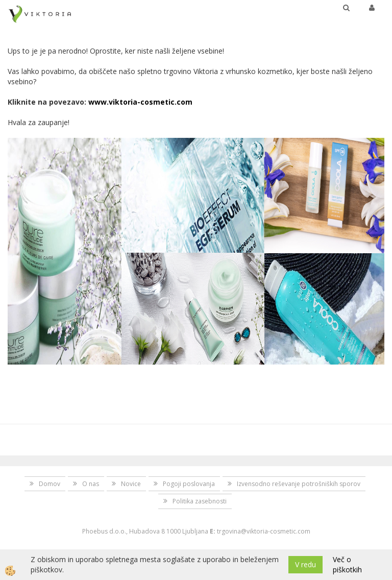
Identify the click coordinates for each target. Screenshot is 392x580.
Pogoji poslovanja (189, 484)
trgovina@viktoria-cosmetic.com (264, 531)
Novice (131, 484)
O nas (91, 484)
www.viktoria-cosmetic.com (140, 102)
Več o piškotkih (347, 564)
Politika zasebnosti (200, 501)
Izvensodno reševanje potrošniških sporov (299, 484)
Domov (50, 484)
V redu (305, 564)
